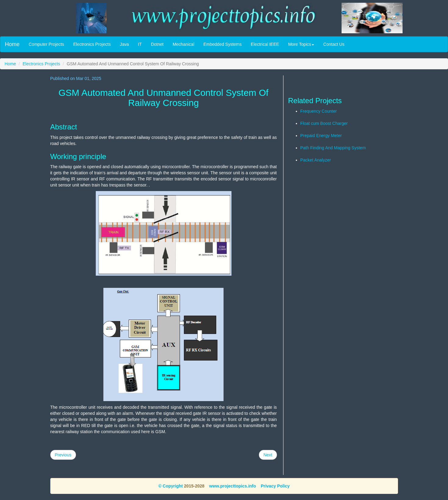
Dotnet (157, 44)
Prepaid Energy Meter (321, 136)
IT (140, 44)
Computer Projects (46, 44)
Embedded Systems (222, 44)
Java (124, 44)
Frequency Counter (319, 111)
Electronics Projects (92, 44)
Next (268, 455)
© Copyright (170, 486)
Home (12, 44)
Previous (63, 455)
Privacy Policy (275, 486)
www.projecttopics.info (233, 486)
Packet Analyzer (316, 160)
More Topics (301, 44)
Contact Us (334, 44)
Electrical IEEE (265, 44)
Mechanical (183, 44)
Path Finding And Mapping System (333, 148)
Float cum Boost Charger (324, 123)
